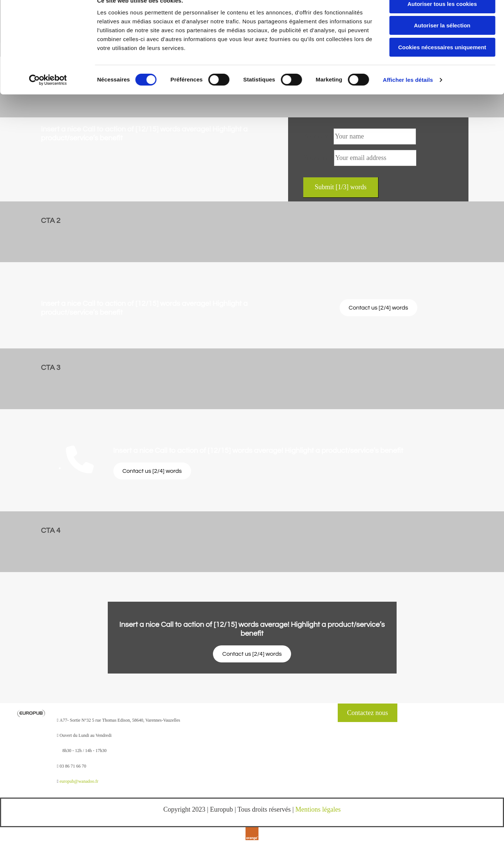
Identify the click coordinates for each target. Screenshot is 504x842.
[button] (378, 308)
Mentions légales (318, 809)
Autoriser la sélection (442, 40)
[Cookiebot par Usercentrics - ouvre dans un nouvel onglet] (48, 94)
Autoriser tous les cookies (442, 18)
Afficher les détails (408, 94)
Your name (318, 136)
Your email (318, 158)
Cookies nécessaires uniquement (442, 62)
